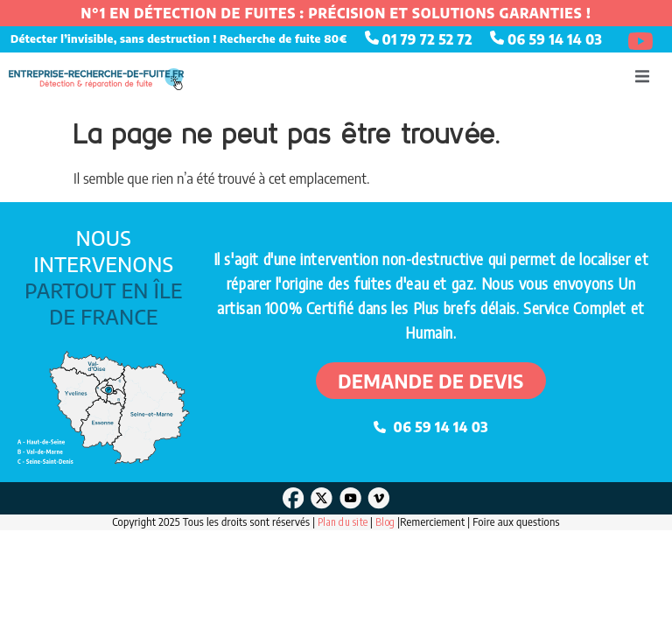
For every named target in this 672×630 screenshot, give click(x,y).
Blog (386, 522)
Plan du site (343, 522)
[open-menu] (642, 79)
